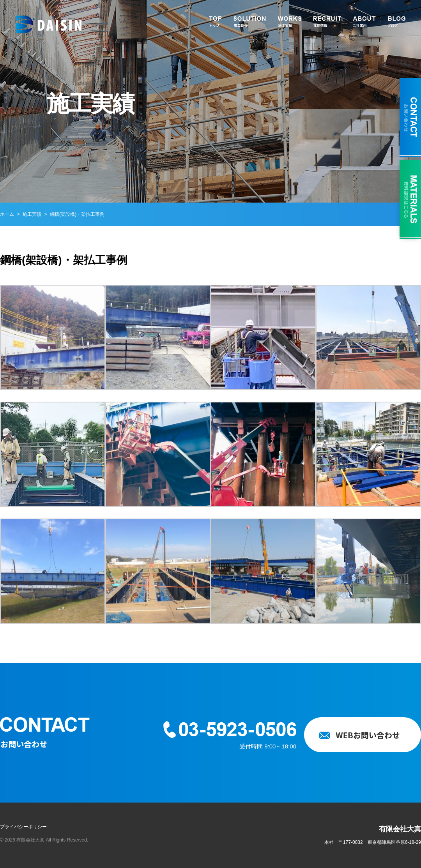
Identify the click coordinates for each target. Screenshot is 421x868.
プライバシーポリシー (23, 827)
